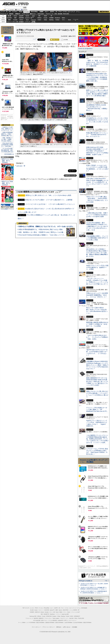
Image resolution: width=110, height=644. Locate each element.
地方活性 (60, 14)
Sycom (27, 16)
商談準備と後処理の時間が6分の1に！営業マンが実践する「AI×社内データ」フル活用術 (97, 324)
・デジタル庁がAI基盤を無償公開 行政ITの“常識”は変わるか (7, 150)
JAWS (9, 20)
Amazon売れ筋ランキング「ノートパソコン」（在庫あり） (7, 30)
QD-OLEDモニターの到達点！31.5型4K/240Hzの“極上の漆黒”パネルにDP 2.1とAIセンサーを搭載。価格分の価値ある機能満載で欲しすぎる (97, 253)
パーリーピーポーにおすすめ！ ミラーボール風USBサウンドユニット (50, 204)
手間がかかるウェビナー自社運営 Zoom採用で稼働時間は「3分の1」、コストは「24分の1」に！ (98, 295)
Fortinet (57, 20)
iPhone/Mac (34, 12)
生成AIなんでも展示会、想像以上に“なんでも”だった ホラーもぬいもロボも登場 (47, 226)
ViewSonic (57, 18)
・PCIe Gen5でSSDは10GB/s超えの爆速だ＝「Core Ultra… (7, 145)
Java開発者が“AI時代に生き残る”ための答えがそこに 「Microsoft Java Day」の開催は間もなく (97, 108)
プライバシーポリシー (49, 627)
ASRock (39, 18)
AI (7, 12)
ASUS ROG (21, 18)
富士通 (9, 16)
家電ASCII (18, 14)
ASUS (45, 16)
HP (51, 16)
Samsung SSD (33, 616)
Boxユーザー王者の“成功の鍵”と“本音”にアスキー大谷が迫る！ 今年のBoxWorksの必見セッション (97, 310)
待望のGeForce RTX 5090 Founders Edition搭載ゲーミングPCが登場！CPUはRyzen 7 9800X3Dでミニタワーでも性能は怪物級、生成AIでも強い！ (97, 151)
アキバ (60, 12)
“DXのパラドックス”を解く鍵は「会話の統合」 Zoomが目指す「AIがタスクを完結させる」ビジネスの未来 (97, 199)
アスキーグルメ (25, 14)
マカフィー (9, 22)
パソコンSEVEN (33, 16)
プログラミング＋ (64, 618)
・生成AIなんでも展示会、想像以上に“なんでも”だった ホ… (7, 129)
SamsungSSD (32, 18)
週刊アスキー (33, 14)
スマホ (65, 12)
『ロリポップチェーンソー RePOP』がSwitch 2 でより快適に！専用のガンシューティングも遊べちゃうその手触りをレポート (97, 281)
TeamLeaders (41, 14)
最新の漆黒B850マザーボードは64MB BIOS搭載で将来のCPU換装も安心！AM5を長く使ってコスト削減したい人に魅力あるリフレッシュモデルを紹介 (97, 382)
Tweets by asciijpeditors (85, 49)
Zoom (69, 20)
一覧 (47, 40)
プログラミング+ (49, 14)
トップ (3, 12)
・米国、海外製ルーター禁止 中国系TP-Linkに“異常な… (7, 139)
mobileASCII (61, 620)
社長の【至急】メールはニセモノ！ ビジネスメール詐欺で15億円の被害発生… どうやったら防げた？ (97, 168)
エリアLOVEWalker (31, 623)
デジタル (22, 4)
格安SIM (11, 14)
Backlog (51, 20)
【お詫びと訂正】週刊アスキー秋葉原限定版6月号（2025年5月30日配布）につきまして (94, 592)
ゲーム (78, 12)
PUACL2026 (66, 14)
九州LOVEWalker (68, 623)
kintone (21, 20)
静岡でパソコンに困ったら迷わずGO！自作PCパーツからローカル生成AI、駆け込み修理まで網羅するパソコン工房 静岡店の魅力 (97, 93)
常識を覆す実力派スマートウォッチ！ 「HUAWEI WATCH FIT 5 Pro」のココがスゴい (97, 135)
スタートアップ (71, 12)
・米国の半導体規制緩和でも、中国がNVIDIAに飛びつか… (7, 134)
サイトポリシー (36, 627)
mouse (15, 16)
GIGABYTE (27, 18)
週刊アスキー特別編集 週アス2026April (7, 183)
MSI (39, 16)
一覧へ (106, 581)
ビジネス (15, 12)
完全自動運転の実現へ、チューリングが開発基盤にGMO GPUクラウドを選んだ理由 (97, 238)
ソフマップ (27, 22)
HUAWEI (51, 18)
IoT (10, 12)
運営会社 (59, 627)
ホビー (47, 12)
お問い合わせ (67, 627)
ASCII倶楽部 (104, 12)
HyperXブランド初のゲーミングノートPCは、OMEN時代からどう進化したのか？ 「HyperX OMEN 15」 (97, 423)
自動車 (41, 12)
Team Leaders (56, 618)
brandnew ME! (33, 22)
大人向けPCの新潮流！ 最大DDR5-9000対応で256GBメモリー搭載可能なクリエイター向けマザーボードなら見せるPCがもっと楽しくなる (97, 226)
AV (56, 12)
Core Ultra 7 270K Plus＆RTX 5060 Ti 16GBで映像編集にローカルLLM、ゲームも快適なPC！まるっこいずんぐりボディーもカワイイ (97, 182)
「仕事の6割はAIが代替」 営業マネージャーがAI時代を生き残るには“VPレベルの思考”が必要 (97, 215)
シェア (35, 39)
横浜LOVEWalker (40, 623)
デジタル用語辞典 (53, 620)
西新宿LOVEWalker (50, 623)
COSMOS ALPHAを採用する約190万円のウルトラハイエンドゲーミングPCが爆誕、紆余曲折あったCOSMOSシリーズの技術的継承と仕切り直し (97, 77)
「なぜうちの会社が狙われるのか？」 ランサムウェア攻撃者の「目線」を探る (97, 337)
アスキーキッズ (4, 14)
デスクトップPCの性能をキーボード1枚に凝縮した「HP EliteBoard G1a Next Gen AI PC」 (97, 409)
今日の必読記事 (37, 620)
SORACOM (49, 616)
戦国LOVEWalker (87, 623)
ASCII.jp (9, 4)
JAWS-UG (37, 612)
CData (45, 20)
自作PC (52, 12)
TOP (24, 608)
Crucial (45, 18)
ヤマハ (64, 20)
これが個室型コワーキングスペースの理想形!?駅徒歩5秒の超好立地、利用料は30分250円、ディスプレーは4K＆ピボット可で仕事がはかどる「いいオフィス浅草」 (97, 439)
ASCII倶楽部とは (9, 154)
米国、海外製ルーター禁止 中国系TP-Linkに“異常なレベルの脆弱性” (43, 232)
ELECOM (9, 18)
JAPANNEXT (21, 22)
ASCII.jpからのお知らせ (86, 581)
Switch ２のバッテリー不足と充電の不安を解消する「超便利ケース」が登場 (97, 267)
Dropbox (39, 20)
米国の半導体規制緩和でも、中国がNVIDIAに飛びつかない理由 (40, 229)
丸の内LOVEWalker (78, 623)
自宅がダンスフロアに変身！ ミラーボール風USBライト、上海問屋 (49, 200)
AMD (15, 18)
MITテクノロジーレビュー (70, 620)
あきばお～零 (21, 166)
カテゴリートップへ (70, 176)
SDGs (56, 14)
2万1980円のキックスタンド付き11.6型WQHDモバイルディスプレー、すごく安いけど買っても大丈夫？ (97, 121)
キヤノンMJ (15, 22)
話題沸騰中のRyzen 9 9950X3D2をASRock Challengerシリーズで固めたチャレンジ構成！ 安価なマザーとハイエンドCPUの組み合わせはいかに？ (97, 365)
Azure (27, 20)
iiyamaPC (21, 16)
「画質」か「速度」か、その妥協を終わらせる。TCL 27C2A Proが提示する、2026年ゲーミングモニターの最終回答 (97, 63)
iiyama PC (52, 610)
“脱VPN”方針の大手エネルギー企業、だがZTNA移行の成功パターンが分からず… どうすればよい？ (97, 352)
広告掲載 (74, 627)
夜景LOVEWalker (59, 623)
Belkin (63, 18)
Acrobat (15, 20)
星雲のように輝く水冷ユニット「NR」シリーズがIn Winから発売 (48, 195)
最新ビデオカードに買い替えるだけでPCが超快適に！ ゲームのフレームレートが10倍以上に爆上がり (97, 394)
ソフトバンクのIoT (75, 20)
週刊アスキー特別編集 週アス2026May (7, 161)
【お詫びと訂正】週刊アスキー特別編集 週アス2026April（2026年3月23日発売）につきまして (93, 588)
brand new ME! (65, 614)
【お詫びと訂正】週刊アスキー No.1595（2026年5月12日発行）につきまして (94, 584)
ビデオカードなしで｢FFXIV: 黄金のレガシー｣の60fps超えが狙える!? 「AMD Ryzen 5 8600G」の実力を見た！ (97, 451)
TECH (21, 12)
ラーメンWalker (22, 623)
